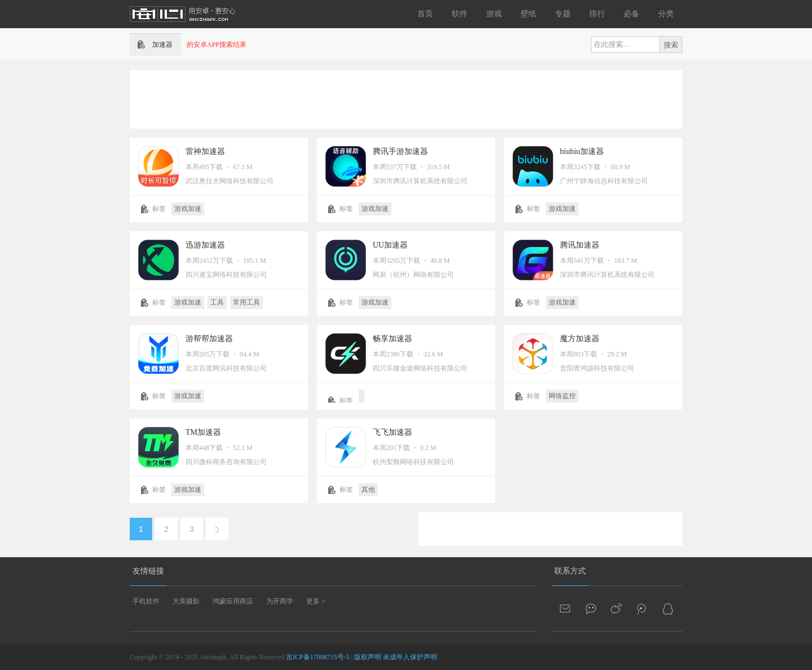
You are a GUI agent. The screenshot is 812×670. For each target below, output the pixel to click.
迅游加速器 (205, 245)
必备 (632, 14)
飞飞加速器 (392, 432)
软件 (460, 14)
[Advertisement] (406, 98)
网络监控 (562, 396)
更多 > (316, 601)
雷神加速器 (205, 151)
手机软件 (146, 601)
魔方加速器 (580, 339)
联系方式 (570, 571)
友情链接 (148, 571)
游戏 (494, 14)
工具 (217, 302)
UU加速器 (390, 245)
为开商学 (280, 601)
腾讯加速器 (580, 245)
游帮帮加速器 (209, 339)
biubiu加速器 (582, 151)
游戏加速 (188, 209)
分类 (666, 14)
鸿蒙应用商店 (233, 601)
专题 (563, 14)
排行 (597, 14)
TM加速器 (203, 432)
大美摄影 (186, 601)
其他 (368, 490)
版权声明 (368, 657)
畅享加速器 (392, 339)
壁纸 (528, 14)
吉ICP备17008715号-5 (318, 657)
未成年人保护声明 (410, 657)
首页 (425, 14)
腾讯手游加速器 (400, 151)
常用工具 (246, 302)
